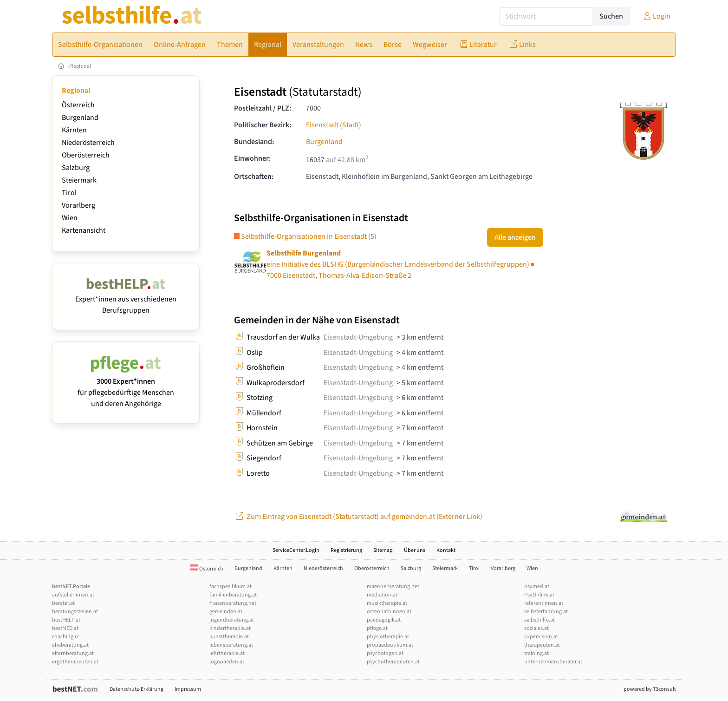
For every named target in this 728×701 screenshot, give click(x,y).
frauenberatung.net (233, 603)
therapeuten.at (542, 645)
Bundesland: (254, 142)
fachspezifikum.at (231, 586)
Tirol (69, 193)
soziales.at (536, 628)
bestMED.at (65, 628)
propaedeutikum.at (390, 645)
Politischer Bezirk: (263, 125)
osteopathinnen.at (389, 612)
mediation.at (382, 595)
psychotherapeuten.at (393, 662)
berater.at (63, 603)
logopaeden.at (227, 662)
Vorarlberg (78, 205)
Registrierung (346, 550)
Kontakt (446, 550)
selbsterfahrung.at (546, 612)
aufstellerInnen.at (73, 595)
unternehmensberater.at (553, 662)
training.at (536, 653)
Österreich (78, 105)
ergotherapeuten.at (75, 662)
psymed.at (537, 586)
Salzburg (76, 168)
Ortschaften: (254, 177)
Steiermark (79, 180)
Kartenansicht (84, 230)
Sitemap (383, 550)
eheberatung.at (70, 645)
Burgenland (80, 118)
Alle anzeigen (515, 237)
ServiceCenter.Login (296, 550)
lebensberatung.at (231, 645)
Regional (81, 66)
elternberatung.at (73, 653)
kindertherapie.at (230, 628)
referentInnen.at (544, 603)
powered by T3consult (650, 689)
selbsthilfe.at (539, 620)
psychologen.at (385, 653)
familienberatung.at (233, 595)
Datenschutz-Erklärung (136, 689)
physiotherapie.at (388, 637)
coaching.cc (66, 637)
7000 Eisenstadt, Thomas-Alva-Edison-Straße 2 (401, 264)
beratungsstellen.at (75, 612)
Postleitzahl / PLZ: (263, 108)
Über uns (415, 550)
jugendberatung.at (232, 620)
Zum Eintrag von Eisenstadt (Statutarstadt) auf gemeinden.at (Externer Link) (358, 517)
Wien (70, 218)
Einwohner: (252, 158)
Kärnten (74, 130)
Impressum (188, 689)
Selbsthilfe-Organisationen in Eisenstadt (305, 236)
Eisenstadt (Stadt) (334, 125)
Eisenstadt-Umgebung (358, 337)
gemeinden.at (226, 612)
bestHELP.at (66, 620)
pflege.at (377, 628)
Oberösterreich (86, 155)
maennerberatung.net (393, 586)
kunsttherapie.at (229, 637)
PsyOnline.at (539, 595)
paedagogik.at (384, 620)
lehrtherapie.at (227, 653)
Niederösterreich (88, 143)
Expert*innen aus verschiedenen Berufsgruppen (126, 299)
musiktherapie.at (387, 603)
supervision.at (541, 637)
